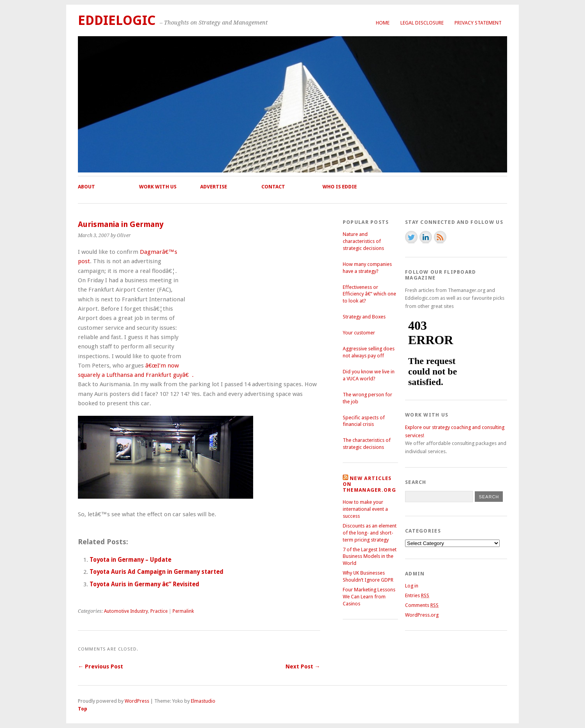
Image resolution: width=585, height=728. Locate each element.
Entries (417, 595)
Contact (273, 187)
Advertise (214, 187)
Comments (422, 605)
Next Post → (303, 666)
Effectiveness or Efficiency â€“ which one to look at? (369, 294)
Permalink (183, 611)
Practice (159, 611)
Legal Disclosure (422, 23)
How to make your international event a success (365, 509)
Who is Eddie (340, 187)
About (86, 187)
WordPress (137, 701)
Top (83, 709)
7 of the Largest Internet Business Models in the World (370, 557)
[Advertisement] (255, 307)
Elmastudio (203, 701)
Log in (412, 586)
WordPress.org (422, 615)
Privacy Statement (478, 23)
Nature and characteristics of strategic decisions (363, 241)
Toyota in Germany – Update (130, 560)
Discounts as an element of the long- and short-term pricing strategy (370, 533)
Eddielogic (117, 20)
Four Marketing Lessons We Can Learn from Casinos (369, 597)
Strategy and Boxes (364, 317)
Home (383, 23)
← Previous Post (100, 666)
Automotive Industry (126, 611)
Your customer (359, 333)
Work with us (158, 187)
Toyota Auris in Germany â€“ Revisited (144, 584)
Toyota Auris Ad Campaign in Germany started (157, 572)
